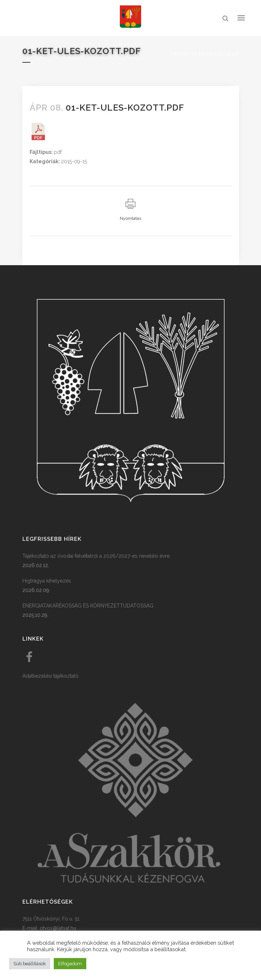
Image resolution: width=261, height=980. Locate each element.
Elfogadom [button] (70, 964)
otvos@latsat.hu (58, 928)
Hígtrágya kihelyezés (47, 581)
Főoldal (178, 54)
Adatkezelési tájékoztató (51, 676)
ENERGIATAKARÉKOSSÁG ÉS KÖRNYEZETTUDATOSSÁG (88, 606)
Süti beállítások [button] (30, 964)
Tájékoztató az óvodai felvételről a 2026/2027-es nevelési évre (96, 556)
